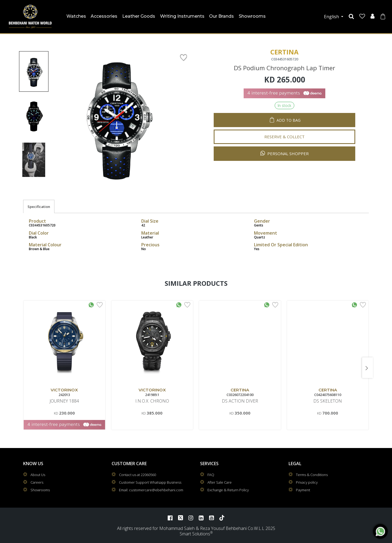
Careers (37, 482)
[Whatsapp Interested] (91, 304)
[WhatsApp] (380, 531)
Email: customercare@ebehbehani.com (151, 490)
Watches (77, 15)
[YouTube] (212, 518)
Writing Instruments (182, 16)
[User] (373, 16)
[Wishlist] (362, 16)
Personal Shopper (284, 149)
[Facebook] (170, 518)
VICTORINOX (64, 390)
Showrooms (252, 16)
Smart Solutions (195, 534)
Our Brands (221, 16)
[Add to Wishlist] (100, 304)
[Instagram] (191, 518)
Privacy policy (307, 482)
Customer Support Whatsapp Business (150, 482)
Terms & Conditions (312, 475)
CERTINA (240, 390)
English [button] (332, 17)
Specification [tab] (39, 207)
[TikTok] (222, 518)
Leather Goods (139, 16)
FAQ (211, 475)
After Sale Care (220, 482)
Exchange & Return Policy (228, 490)
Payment (303, 490)
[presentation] (367, 368)
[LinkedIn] (201, 518)
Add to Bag (289, 116)
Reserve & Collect (284, 132)
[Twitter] (180, 518)
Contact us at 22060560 (137, 475)
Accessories (104, 16)
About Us (38, 475)
